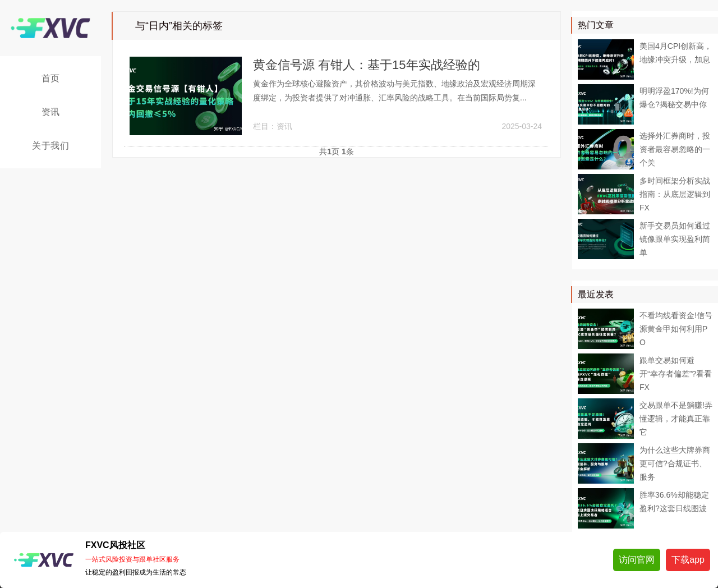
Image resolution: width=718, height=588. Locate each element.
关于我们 (50, 146)
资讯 (51, 112)
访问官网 (637, 560)
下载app (688, 560)
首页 (51, 78)
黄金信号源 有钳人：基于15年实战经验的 (367, 65)
